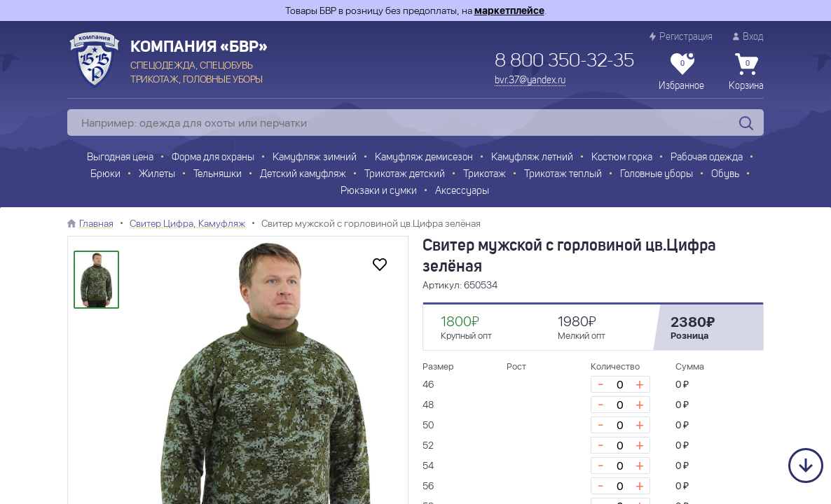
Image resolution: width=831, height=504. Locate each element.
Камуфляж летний (532, 158)
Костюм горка (622, 158)
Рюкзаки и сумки (379, 191)
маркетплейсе (509, 10)
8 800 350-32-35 (564, 62)
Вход (748, 37)
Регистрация (681, 37)
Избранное (681, 72)
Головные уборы (657, 175)
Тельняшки (218, 175)
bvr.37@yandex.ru (530, 80)
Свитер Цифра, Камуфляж (187, 223)
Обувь (725, 175)
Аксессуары (462, 191)
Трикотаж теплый (563, 175)
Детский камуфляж (303, 175)
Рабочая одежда (707, 158)
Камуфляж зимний (315, 158)
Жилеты (157, 175)
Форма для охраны (213, 158)
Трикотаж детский (405, 175)
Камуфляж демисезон (424, 158)
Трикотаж (485, 175)
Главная (96, 223)
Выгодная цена (120, 158)
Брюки (105, 175)
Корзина (746, 72)
